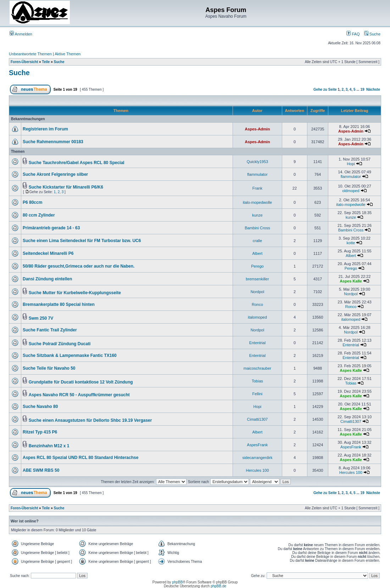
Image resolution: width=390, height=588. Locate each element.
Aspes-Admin (257, 129)
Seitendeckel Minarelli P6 (48, 253)
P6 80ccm (32, 202)
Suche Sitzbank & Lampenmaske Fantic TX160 (70, 355)
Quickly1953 (258, 162)
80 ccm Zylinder (39, 215)
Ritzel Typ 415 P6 (40, 432)
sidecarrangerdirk (257, 458)
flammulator (257, 174)
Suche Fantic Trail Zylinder (50, 330)
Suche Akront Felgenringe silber (55, 174)
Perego (257, 266)
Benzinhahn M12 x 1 (49, 446)
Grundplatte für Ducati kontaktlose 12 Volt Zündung (81, 382)
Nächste (373, 89)
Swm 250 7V (41, 318)
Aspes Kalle (351, 281)
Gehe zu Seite (325, 89)
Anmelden (21, 34)
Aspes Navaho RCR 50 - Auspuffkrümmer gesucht (79, 395)
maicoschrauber (257, 368)
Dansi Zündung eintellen (47, 279)
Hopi (351, 164)
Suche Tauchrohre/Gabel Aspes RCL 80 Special (77, 163)
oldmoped (351, 191)
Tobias (257, 381)
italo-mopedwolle (258, 202)
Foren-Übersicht (24, 62)
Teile (46, 62)
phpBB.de (218, 586)
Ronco (257, 304)
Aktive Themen (68, 54)
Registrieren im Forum (45, 129)
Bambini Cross (257, 228)
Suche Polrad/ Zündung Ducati (60, 344)
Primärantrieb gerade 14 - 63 (51, 228)
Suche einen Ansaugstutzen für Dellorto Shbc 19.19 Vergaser (90, 420)
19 (362, 89)
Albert (258, 253)
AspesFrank (258, 445)
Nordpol (258, 292)
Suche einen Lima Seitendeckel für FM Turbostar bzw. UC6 (82, 241)
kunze (257, 215)
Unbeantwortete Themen (30, 54)
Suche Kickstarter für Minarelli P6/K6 (66, 187)
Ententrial (257, 343)
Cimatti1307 (258, 419)
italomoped (257, 317)
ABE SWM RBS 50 (41, 470)
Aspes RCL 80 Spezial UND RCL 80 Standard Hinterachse (80, 458)
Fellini (258, 394)
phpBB (177, 582)
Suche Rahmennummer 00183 (53, 142)
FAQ (353, 34)
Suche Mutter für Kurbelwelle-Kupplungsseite (75, 293)
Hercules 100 (257, 470)
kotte (351, 243)
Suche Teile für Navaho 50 (49, 368)
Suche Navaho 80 (40, 407)
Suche (372, 34)
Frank (257, 188)
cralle (257, 241)
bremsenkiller (257, 279)
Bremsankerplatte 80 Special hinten (59, 304)
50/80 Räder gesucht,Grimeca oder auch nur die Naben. (79, 266)
